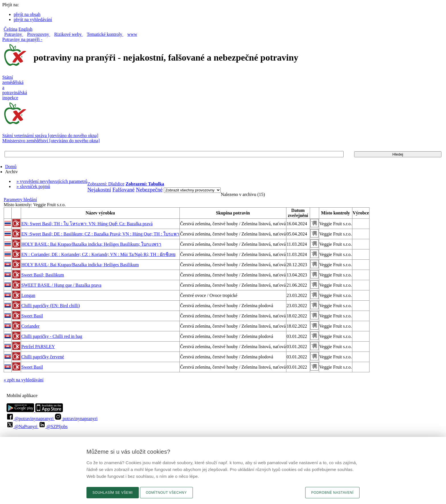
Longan (28, 295)
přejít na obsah (27, 14)
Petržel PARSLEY (38, 347)
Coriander (30, 326)
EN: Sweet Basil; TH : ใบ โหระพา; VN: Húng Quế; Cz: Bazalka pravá (87, 224)
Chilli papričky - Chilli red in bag (52, 336)
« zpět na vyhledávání (24, 380)
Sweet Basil (32, 316)
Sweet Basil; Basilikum (43, 275)
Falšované (123, 190)
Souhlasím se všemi (113, 493)
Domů (11, 167)
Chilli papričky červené (43, 357)
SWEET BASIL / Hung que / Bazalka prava (61, 285)
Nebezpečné (149, 190)
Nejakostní (99, 190)
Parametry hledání (20, 200)
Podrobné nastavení (332, 493)
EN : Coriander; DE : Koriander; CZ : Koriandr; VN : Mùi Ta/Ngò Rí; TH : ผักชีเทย (98, 254)
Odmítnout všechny (166, 493)
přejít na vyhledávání (33, 19)
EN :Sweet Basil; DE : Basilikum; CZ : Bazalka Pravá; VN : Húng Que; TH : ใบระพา (100, 234)
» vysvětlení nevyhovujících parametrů (52, 181)
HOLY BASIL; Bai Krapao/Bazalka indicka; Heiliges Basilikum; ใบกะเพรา (91, 244)
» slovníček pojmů (33, 186)
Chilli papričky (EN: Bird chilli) (51, 306)
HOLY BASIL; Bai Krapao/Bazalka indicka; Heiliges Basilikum (80, 265)
